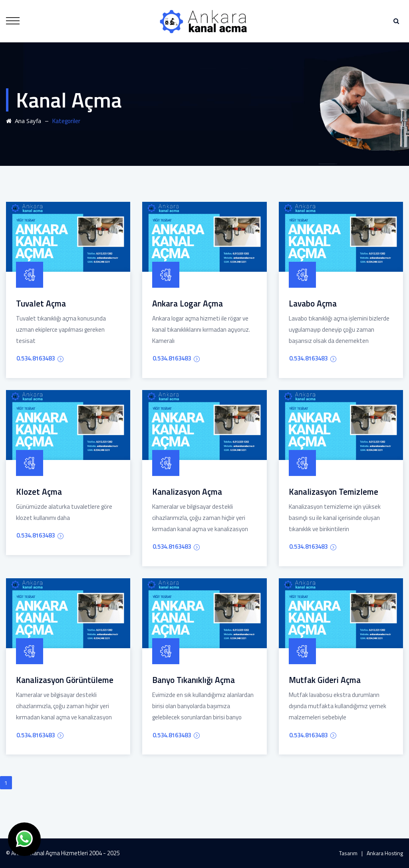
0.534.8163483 (40, 358)
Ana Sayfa (24, 121)
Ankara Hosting (385, 853)
